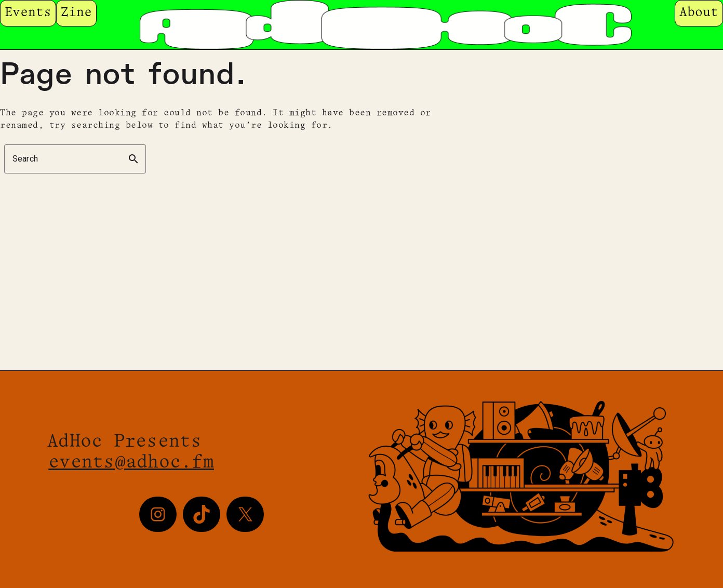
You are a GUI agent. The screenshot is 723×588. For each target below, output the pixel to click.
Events (28, 13)
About (699, 13)
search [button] (133, 159)
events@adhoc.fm (131, 463)
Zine (76, 13)
